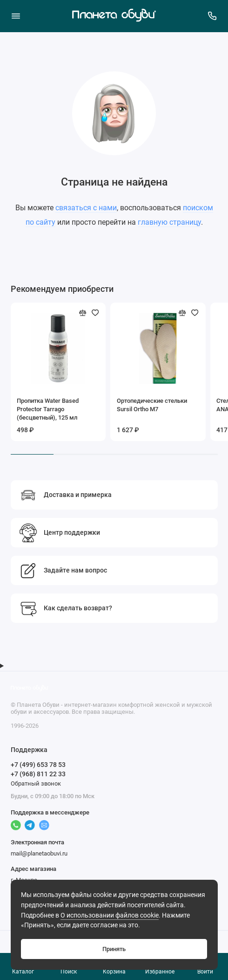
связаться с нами (86, 208)
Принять (114, 949)
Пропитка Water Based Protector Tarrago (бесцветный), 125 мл (48, 409)
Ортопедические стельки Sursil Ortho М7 (152, 405)
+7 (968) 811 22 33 (38, 774)
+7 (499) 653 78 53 (38, 765)
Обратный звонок (36, 783)
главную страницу (169, 222)
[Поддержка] (213, 16)
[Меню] (16, 16)
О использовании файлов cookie (110, 915)
